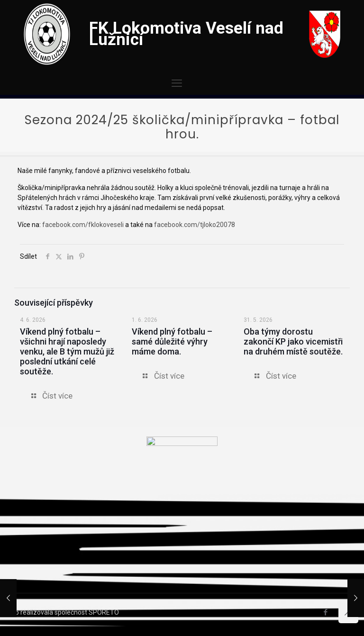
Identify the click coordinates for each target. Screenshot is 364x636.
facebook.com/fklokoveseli (83, 225)
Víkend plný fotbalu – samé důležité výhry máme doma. (172, 341)
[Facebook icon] (325, 612)
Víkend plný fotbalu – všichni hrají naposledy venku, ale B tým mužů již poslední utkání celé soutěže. (67, 351)
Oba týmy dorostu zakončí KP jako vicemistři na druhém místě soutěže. (293, 341)
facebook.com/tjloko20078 (195, 225)
